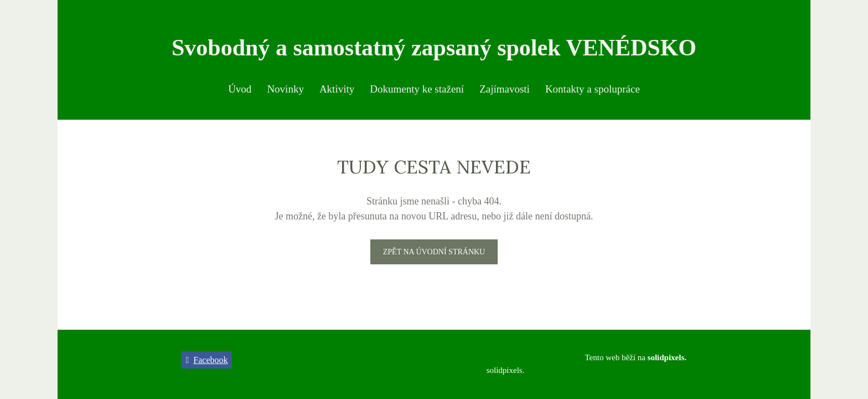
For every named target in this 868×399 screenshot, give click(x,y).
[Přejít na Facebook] (207, 360)
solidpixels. (506, 370)
